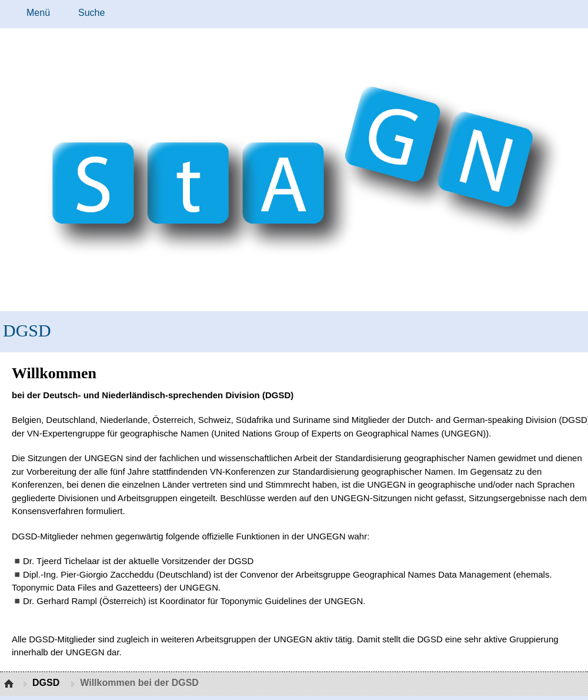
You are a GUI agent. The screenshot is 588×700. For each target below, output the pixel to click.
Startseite (10, 684)
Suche (91, 13)
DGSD (27, 330)
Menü (38, 13)
